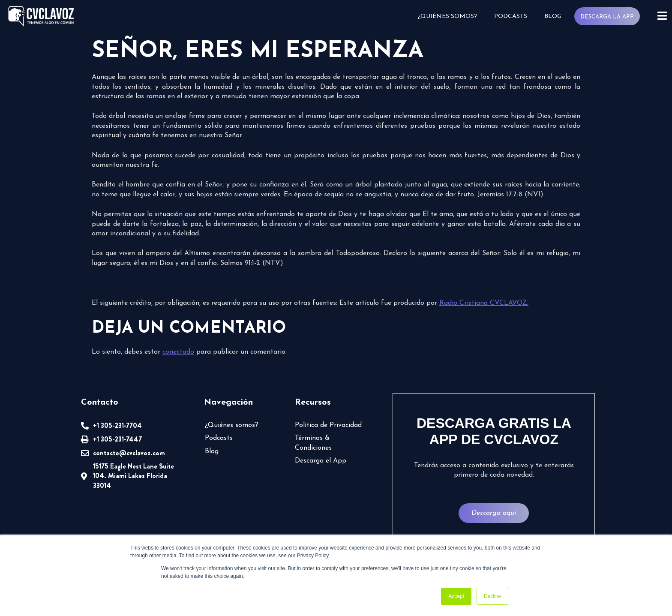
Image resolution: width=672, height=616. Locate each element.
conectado (178, 352)
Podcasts (511, 17)
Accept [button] (456, 596)
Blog (553, 17)
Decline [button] (492, 596)
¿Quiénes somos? (447, 17)
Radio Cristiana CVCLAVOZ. (484, 303)
